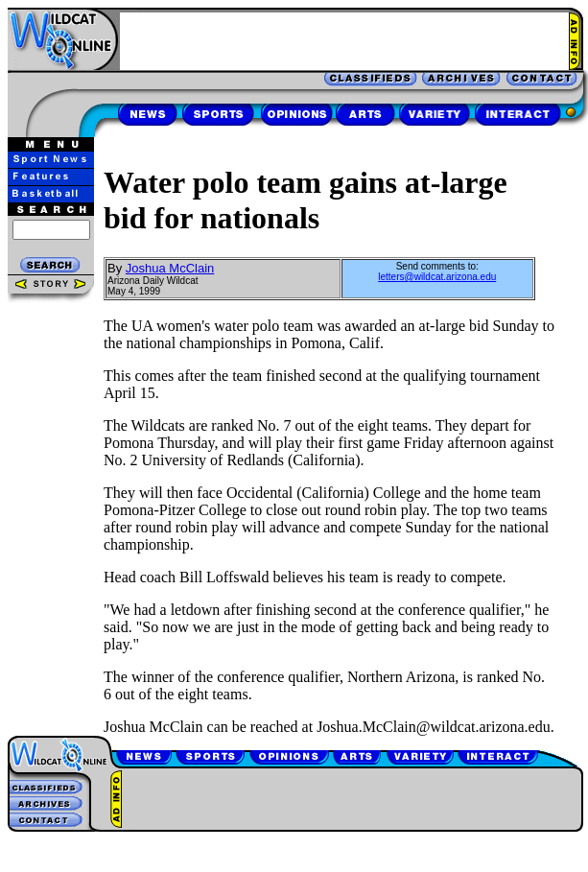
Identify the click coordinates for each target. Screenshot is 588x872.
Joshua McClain (170, 268)
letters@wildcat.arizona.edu (437, 277)
